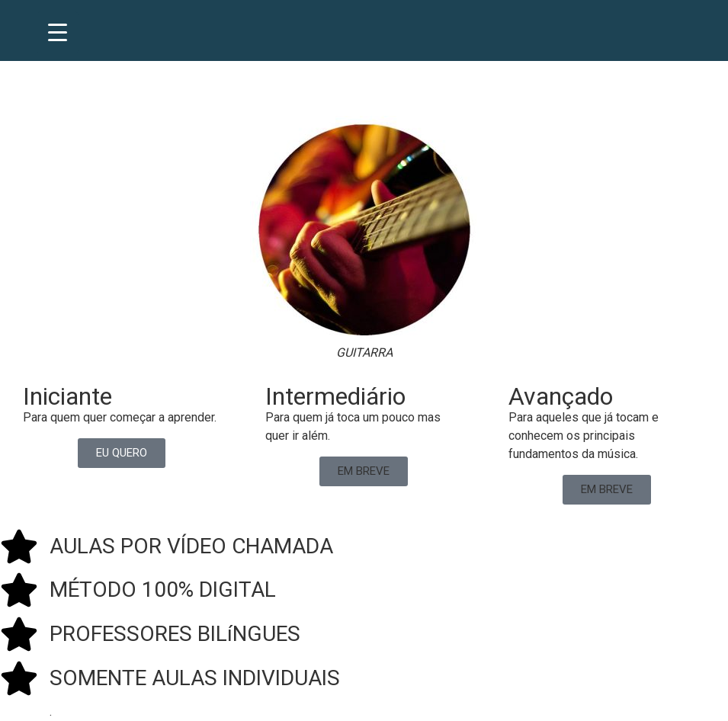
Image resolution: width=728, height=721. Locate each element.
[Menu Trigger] (58, 32)
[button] (364, 471)
